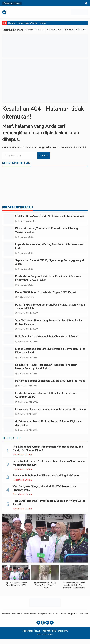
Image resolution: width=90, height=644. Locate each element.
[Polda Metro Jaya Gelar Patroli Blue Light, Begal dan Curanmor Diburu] (9, 402)
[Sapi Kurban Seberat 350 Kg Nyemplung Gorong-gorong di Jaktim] (9, 267)
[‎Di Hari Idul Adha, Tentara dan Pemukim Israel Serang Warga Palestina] (9, 234)
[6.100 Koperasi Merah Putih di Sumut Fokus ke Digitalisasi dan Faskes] (9, 431)
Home (11, 23)
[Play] (45, 543)
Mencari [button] (44, 156)
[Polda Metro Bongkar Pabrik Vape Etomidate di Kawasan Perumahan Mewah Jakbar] (9, 283)
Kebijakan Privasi (48, 619)
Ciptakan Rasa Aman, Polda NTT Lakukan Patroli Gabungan (50, 217)
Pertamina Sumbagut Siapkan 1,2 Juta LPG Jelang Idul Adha (50, 385)
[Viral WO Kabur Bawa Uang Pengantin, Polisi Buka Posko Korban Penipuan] (9, 328)
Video (43, 23)
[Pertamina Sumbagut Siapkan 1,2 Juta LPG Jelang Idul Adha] (9, 387)
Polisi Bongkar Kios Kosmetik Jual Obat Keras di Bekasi (47, 340)
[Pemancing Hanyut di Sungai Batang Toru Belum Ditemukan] (9, 416)
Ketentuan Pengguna (70, 619)
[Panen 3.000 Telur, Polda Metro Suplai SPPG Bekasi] (9, 297)
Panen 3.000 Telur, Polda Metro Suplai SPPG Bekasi (45, 294)
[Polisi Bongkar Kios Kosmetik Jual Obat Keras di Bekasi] (9, 342)
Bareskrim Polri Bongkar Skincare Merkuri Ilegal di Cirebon (47, 481)
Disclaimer (18, 619)
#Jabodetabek (57, 30)
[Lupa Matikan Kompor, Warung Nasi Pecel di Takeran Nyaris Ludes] (9, 250)
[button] (16, 582)
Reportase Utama (27, 23)
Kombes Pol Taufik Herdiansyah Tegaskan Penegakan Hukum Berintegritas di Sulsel (46, 370)
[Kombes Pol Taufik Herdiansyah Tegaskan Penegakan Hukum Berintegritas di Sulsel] (9, 373)
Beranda (7, 619)
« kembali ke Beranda (15, 148)
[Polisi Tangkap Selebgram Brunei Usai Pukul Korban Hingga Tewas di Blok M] (9, 312)
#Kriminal (73, 30)
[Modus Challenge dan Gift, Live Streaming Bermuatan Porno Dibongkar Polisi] (9, 357)
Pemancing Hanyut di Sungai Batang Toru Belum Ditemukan (50, 414)
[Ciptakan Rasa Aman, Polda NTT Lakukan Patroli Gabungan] (9, 220)
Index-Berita (32, 619)
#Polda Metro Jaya (36, 30)
